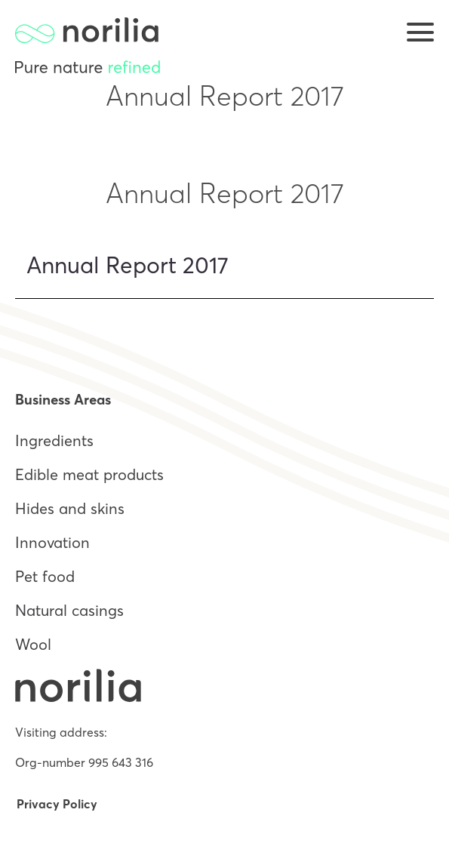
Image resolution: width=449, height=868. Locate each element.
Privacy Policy (57, 804)
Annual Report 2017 (128, 265)
